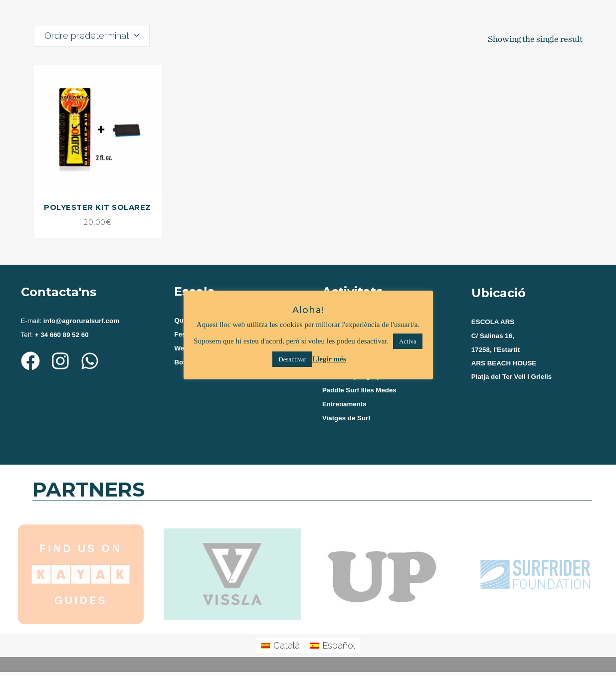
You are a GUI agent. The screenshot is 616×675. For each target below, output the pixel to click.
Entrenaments (344, 407)
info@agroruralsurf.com (80, 321)
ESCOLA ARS (493, 322)
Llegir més (329, 359)
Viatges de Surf (346, 422)
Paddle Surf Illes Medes (359, 393)
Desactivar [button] (292, 359)
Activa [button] (408, 341)
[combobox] (92, 36)
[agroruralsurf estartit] (533, 421)
